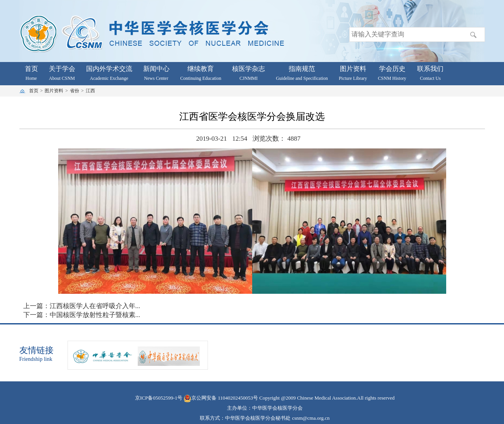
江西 (90, 91)
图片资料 (54, 91)
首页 (34, 91)
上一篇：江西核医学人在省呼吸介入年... (82, 306)
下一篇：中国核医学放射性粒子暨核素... (82, 315)
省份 (74, 91)
